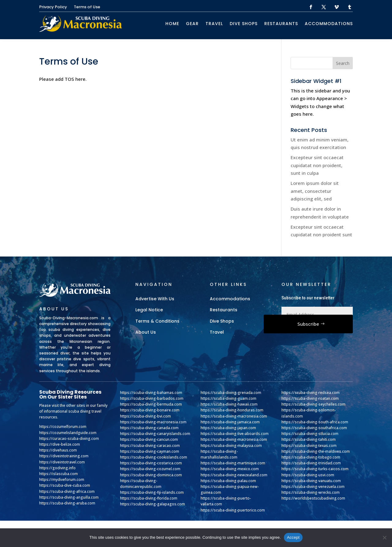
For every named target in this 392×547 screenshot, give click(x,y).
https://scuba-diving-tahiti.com (309, 439)
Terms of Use (87, 7)
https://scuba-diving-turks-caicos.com (315, 469)
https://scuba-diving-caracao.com (150, 446)
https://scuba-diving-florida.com (149, 498)
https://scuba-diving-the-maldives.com (316, 451)
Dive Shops (244, 24)
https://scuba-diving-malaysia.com (231, 446)
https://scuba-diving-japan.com (228, 428)
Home (172, 24)
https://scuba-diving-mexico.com (230, 469)
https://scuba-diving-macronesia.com (153, 422)
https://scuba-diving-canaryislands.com (155, 434)
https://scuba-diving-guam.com (228, 398)
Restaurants (281, 24)
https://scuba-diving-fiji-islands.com (152, 492)
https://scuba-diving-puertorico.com (233, 510)
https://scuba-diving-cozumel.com (150, 469)
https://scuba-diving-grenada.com (231, 393)
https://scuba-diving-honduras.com (232, 410)
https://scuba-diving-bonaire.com (150, 410)
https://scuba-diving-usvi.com (308, 475)
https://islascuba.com (58, 474)
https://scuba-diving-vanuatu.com (311, 481)
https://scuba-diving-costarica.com (151, 463)
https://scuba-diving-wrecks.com (311, 492)
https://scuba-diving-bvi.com (145, 416)
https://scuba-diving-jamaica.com (230, 422)
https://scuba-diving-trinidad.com (311, 463)
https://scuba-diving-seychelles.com (313, 404)
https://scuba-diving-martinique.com (233, 463)
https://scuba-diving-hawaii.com (229, 404)
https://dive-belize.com (60, 444)
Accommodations (329, 24)
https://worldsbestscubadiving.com (313, 498)
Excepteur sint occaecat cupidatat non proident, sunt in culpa (317, 165)
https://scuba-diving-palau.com (228, 481)
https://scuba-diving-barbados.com (152, 398)
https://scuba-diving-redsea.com (311, 393)
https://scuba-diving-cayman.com (150, 451)
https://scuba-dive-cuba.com (65, 485)
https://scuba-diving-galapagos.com (153, 504)
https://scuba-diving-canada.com (149, 428)
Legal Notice (149, 310)
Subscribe (308, 324)
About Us (146, 332)
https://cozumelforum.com (63, 427)
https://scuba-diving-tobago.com (311, 457)
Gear (192, 24)
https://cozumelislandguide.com (68, 433)
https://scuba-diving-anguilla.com (69, 497)
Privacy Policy (53, 7)
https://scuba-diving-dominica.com (151, 475)
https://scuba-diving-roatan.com (310, 398)
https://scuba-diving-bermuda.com (151, 404)
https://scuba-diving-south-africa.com (315, 422)
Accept (293, 537)
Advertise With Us (155, 299)
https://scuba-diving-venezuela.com (313, 487)
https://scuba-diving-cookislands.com (154, 457)
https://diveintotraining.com (64, 456)
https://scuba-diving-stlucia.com (310, 434)
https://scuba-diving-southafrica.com (314, 428)
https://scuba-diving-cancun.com (149, 439)
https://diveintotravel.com (62, 462)
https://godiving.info (57, 468)
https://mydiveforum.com (62, 480)
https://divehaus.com (58, 450)
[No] (384, 538)
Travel (214, 24)
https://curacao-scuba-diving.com (69, 438)
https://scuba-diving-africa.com (67, 491)
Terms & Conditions (157, 321)
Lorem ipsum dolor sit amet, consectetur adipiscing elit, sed (315, 191)
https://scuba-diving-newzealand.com (234, 475)
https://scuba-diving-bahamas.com (151, 393)
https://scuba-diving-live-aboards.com (235, 434)
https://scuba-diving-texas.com (309, 446)
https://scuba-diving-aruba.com (67, 503)
